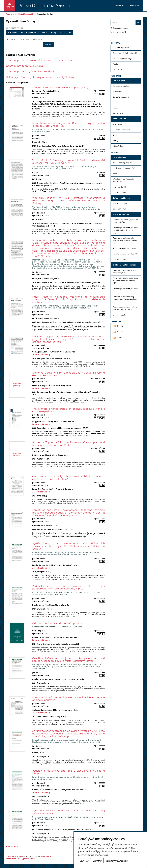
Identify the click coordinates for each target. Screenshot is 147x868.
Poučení (116, 64)
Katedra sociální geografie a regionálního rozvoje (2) (125, 308)
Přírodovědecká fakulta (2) (124, 248)
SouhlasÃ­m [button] (84, 861)
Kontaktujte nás (13, 859)
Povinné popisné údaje (122, 59)
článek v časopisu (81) (122, 163)
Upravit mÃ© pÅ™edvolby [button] (117, 861)
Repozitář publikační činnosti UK (20, 14)
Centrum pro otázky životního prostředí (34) (125, 221)
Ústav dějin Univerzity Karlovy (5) (125, 290)
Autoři (45, 33)
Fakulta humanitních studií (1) (125, 254)
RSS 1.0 (118, 326)
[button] (119, 6)
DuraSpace (46, 856)
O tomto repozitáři (121, 48)
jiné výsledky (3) (120, 187)
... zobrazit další (119, 193)
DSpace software (13, 856)
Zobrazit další (12, 847)
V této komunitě (118, 32)
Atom (117, 338)
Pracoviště (12, 33)
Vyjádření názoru (28, 859)
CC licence (117, 69)
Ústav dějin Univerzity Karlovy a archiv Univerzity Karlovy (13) (125, 230)
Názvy (53, 33)
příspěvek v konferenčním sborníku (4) (124, 180)
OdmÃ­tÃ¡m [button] (97, 861)
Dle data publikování (30, 33)
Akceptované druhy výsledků (125, 53)
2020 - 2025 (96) (120, 203)
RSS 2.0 (118, 332)
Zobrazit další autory (41, 355)
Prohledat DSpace (119, 28)
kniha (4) (116, 174)
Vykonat (49, 44)
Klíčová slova (66, 33)
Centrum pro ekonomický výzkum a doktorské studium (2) (125, 241)
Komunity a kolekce (121, 86)
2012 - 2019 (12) (119, 209)
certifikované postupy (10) (124, 168)
